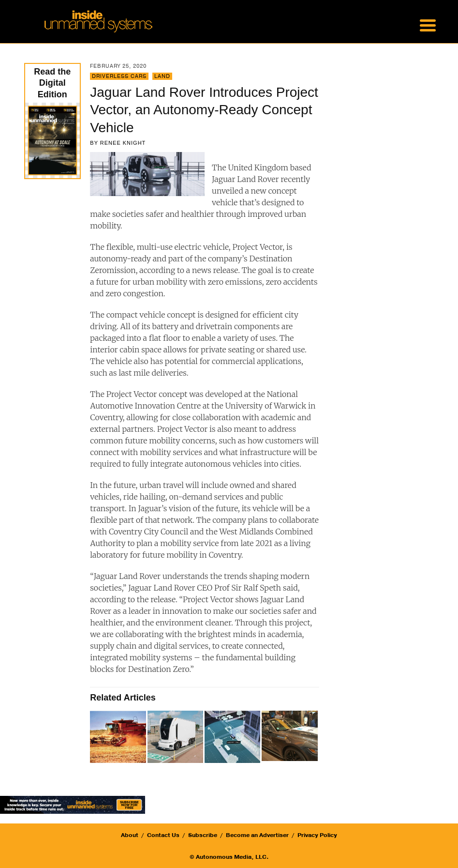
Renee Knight (123, 143)
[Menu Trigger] (428, 24)
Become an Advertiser (257, 835)
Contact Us (163, 835)
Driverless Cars (119, 76)
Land (162, 76)
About (130, 835)
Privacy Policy (317, 835)
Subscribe (203, 835)
